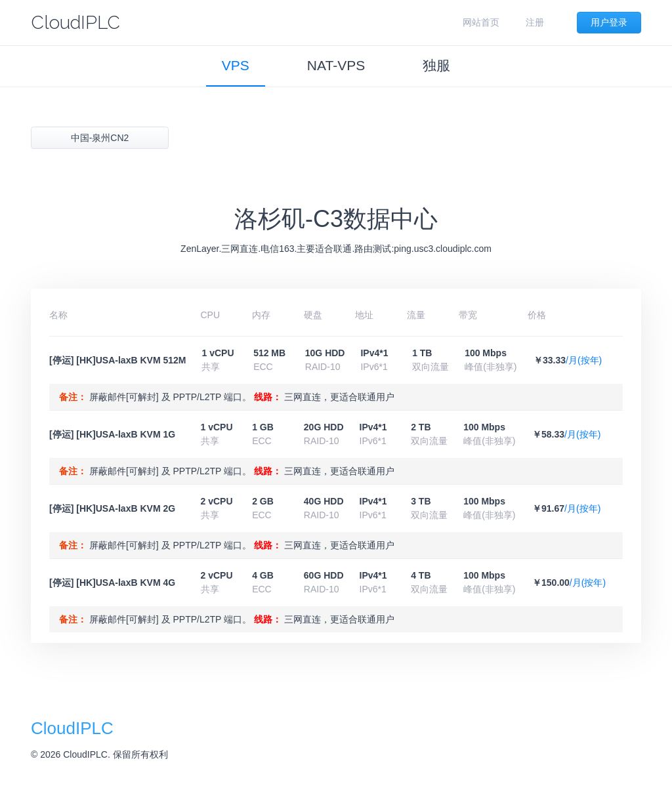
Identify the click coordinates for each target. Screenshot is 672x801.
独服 (436, 65)
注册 (535, 22)
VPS (236, 65)
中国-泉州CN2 (100, 138)
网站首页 (481, 22)
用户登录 (609, 22)
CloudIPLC (75, 23)
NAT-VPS (336, 65)
